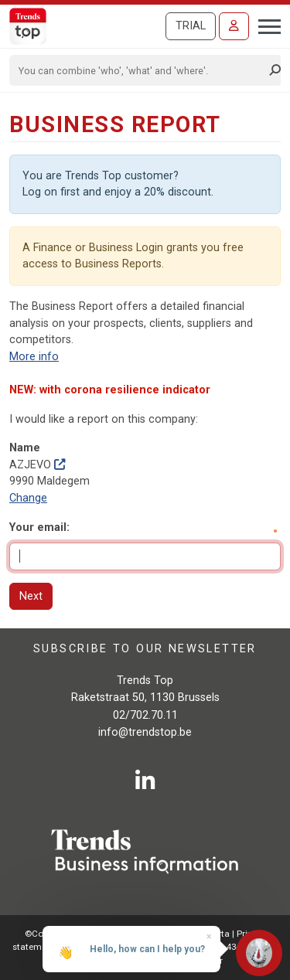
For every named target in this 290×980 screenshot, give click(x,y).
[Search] (140, 70)
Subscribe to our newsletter (145, 649)
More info (34, 357)
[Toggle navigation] (265, 25)
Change (28, 498)
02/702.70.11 (145, 715)
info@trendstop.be (145, 732)
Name (25, 448)
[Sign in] (234, 26)
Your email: (39, 527)
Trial (191, 26)
